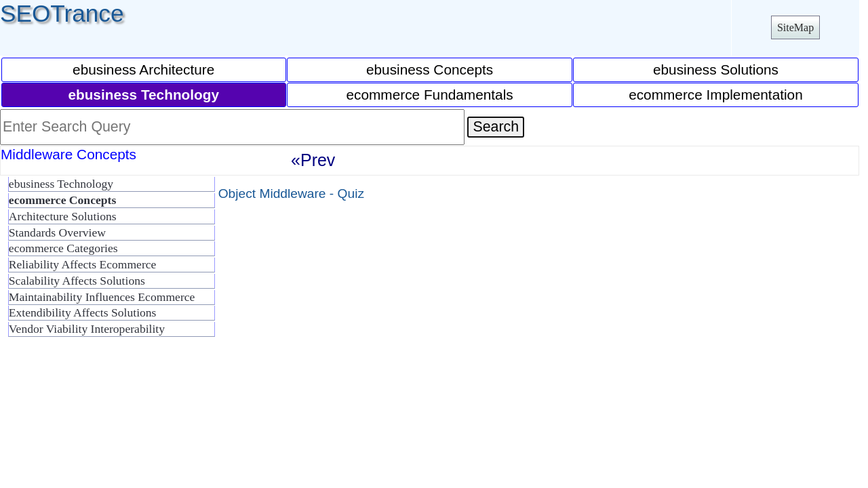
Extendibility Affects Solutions (83, 312)
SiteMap (795, 27)
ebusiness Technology (61, 184)
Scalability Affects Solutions (77, 281)
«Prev (313, 160)
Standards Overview (57, 232)
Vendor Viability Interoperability (87, 329)
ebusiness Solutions (716, 69)
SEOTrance (62, 13)
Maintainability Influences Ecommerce (102, 297)
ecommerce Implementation (716, 95)
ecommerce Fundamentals (429, 95)
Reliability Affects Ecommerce (83, 264)
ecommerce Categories (63, 248)
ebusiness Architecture (143, 69)
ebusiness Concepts (430, 69)
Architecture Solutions (63, 216)
